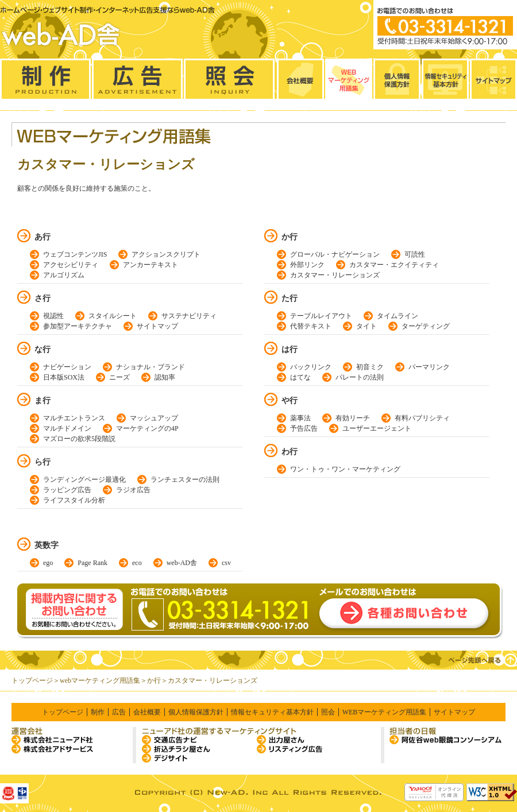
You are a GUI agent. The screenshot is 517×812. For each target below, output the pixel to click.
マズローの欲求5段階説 (79, 439)
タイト (366, 326)
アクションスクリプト (166, 254)
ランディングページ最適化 (84, 480)
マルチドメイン (67, 428)
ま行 (43, 401)
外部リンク (307, 265)
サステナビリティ (189, 316)
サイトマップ (157, 326)
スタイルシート (113, 316)
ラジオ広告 (133, 490)
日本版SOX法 (64, 377)
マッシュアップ (154, 418)
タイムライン (398, 316)
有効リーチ (353, 418)
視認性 (53, 316)
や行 (290, 401)
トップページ (32, 680)
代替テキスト (311, 326)
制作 (98, 712)
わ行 (290, 452)
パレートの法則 (360, 377)
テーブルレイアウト (321, 316)
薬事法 (300, 418)
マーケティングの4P (147, 428)
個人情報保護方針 (196, 712)
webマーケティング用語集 (100, 680)
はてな (300, 377)
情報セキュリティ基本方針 (272, 712)
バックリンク (311, 367)
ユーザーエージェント (377, 428)
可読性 (415, 254)
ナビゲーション (67, 367)
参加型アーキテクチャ (78, 326)
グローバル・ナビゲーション (335, 254)
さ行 (43, 298)
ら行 (43, 462)
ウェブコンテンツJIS (75, 254)
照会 (328, 712)
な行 (43, 349)
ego (48, 563)
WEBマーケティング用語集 (385, 712)
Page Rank (92, 563)
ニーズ (119, 377)
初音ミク (370, 367)
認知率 (165, 377)
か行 (290, 237)
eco (137, 563)
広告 (119, 712)
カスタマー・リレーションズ (335, 275)
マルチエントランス (74, 418)
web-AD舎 (182, 563)
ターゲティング (426, 326)
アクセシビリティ (71, 265)
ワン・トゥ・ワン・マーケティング (345, 469)
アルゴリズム (64, 275)
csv (226, 563)
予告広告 (304, 428)
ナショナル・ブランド (151, 367)
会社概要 (147, 712)
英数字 (47, 545)
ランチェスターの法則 (185, 480)
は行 (290, 349)
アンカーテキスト (151, 265)
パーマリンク (429, 367)
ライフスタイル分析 (74, 500)
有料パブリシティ (422, 418)
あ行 (43, 237)
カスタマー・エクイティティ (394, 265)
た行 (290, 298)
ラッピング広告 (67, 490)
